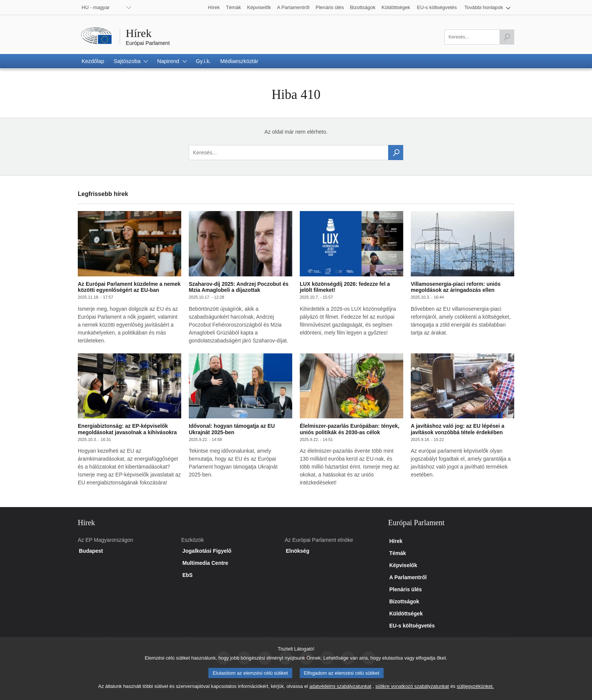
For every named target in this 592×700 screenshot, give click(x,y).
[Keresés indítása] (507, 37)
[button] (487, 7)
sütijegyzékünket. (475, 692)
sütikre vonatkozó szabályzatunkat (412, 692)
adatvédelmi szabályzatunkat (340, 692)
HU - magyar (96, 7)
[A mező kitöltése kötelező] (479, 37)
